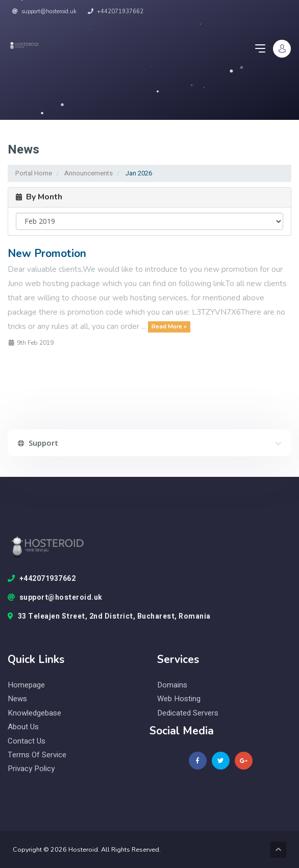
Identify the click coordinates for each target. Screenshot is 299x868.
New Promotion (47, 253)
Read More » (169, 327)
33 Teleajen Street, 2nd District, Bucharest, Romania (109, 617)
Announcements (89, 173)
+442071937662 (116, 11)
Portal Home (34, 173)
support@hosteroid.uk (44, 11)
